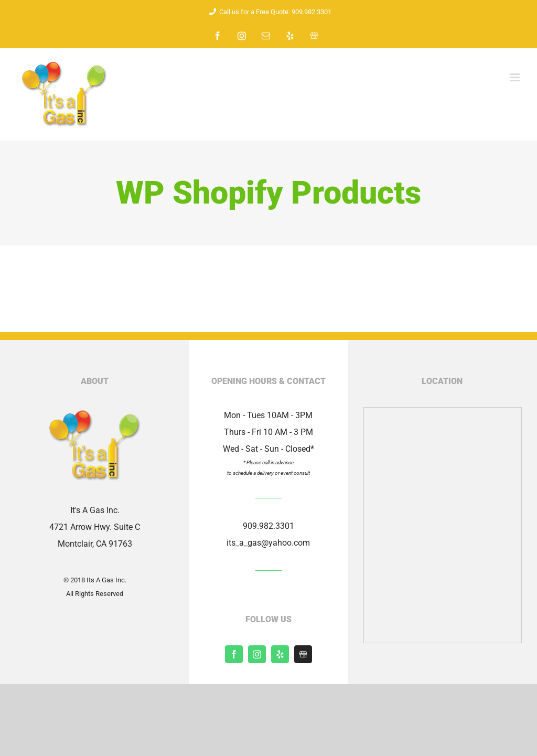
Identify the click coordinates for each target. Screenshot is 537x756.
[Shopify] (303, 654)
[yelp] (280, 654)
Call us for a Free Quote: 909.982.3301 (268, 12)
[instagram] (257, 654)
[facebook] (234, 654)
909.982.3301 (268, 526)
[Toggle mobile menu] (516, 77)
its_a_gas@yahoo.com (268, 543)
